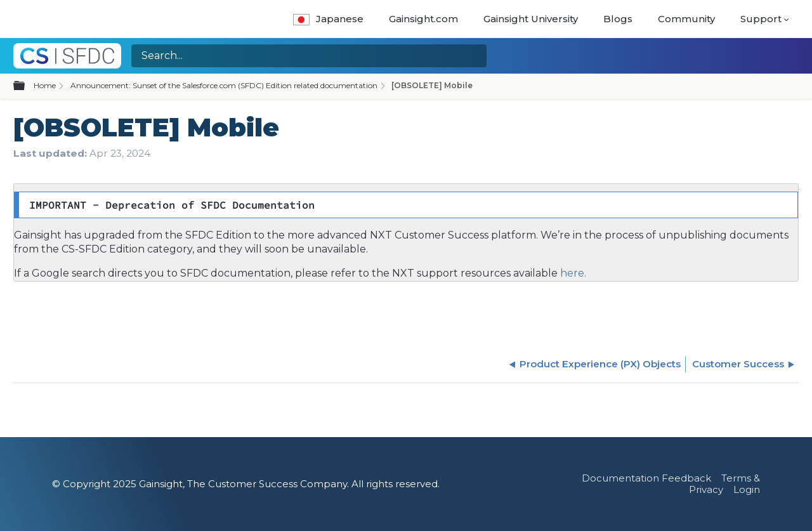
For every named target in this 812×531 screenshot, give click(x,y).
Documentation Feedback (646, 478)
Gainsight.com (423, 19)
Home (45, 85)
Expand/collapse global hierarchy (27, 86)
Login (747, 489)
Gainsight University (531, 19)
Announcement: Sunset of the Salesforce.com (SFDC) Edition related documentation (224, 85)
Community (686, 19)
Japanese (328, 19)
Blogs (618, 19)
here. (572, 273)
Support (761, 19)
